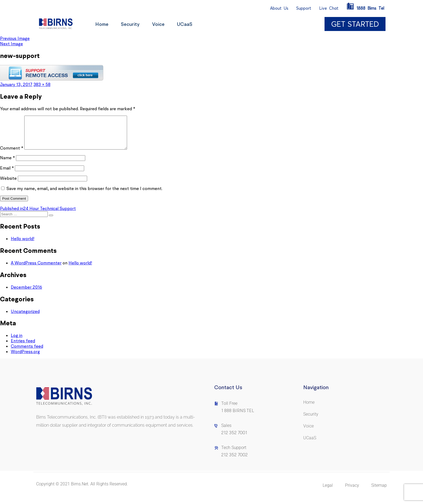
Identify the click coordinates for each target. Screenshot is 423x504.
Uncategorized (25, 318)
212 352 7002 (234, 461)
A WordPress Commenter (36, 269)
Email (7, 174)
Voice (161, 24)
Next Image (11, 44)
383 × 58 (42, 84)
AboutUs (279, 8)
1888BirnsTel (365, 8)
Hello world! (23, 245)
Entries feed (23, 347)
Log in (17, 342)
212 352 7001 (234, 439)
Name (7, 164)
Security (132, 24)
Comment (12, 154)
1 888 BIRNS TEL (238, 417)
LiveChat (329, 8)
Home (102, 24)
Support (304, 8)
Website (8, 185)
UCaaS (188, 24)
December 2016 (26, 294)
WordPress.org (25, 358)
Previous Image (15, 38)
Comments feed (27, 353)
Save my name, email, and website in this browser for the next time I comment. (84, 195)
